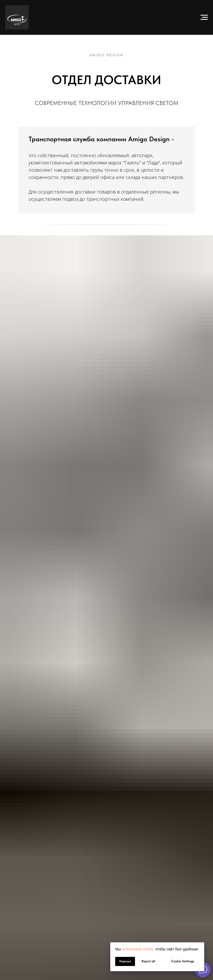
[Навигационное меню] (204, 17)
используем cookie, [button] (138, 949)
